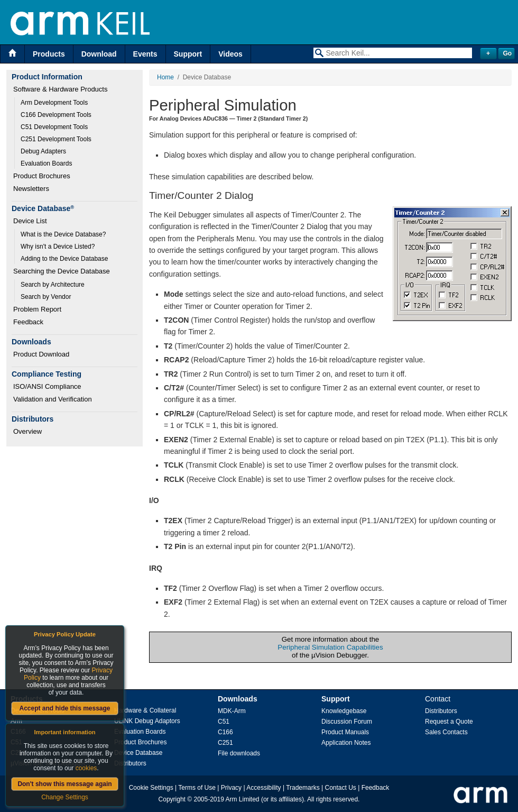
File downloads (239, 753)
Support (188, 54)
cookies (86, 768)
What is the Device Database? (63, 234)
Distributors (130, 763)
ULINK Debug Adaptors (147, 721)
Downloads (238, 699)
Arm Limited (243, 799)
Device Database (138, 753)
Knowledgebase (344, 711)
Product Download (41, 354)
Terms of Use (197, 788)
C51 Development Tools (54, 127)
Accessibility (263, 788)
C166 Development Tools (56, 115)
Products (49, 54)
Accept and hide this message (64, 708)
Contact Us (341, 788)
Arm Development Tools (54, 103)
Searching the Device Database (62, 271)
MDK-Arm (232, 711)
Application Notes (346, 743)
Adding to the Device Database (64, 259)
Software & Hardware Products (60, 89)
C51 (224, 722)
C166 (225, 732)
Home (165, 77)
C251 (225, 743)
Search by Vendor (46, 297)
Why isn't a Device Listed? (58, 247)
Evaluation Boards (46, 163)
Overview (27, 431)
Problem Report (37, 309)
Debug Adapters (43, 151)
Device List (30, 221)
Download (99, 54)
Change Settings (65, 797)
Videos (230, 54)
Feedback (28, 322)
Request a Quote (449, 722)
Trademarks (303, 788)
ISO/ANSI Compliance (47, 386)
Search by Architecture (53, 285)
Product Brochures (42, 176)
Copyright (172, 799)
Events (145, 54)
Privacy (231, 788)
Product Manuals (345, 732)
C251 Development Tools (56, 139)
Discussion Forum (347, 722)
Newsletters (31, 189)
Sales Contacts (446, 732)
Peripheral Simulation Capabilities (330, 647)
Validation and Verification (53, 399)
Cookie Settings (151, 788)
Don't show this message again (64, 784)
